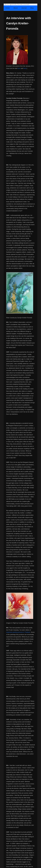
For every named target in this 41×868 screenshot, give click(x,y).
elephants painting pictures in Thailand (18, 632)
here (19, 68)
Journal (24, 8)
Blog (32, 8)
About (15, 8)
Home (7, 8)
